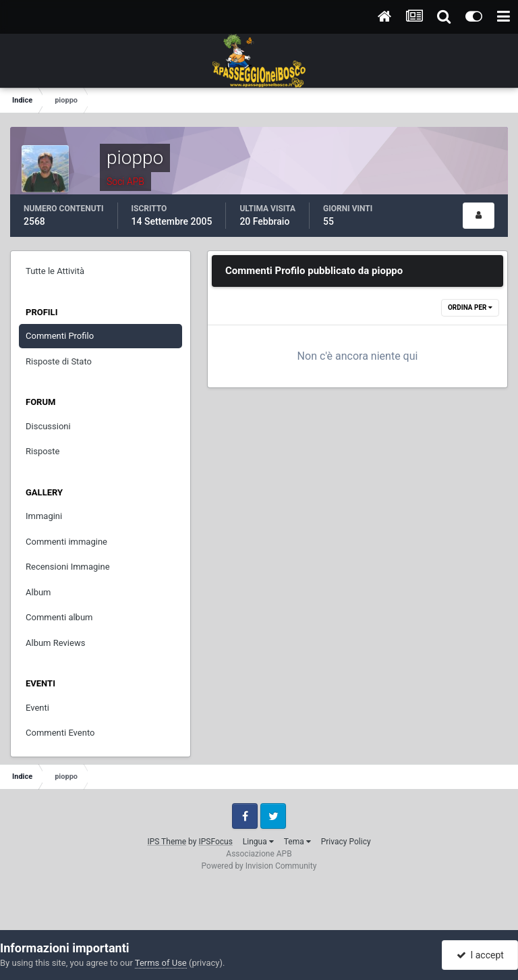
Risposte (42, 451)
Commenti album (59, 617)
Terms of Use (161, 963)
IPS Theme (167, 842)
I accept (480, 955)
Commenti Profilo (60, 336)
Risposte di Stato (59, 361)
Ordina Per (470, 307)
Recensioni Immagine (68, 567)
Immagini (44, 516)
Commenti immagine (66, 542)
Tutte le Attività (55, 271)
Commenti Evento (60, 733)
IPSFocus (215, 842)
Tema (297, 842)
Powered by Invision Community (259, 866)
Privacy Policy (346, 842)
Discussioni (48, 426)
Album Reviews (55, 643)
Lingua (258, 842)
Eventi (37, 708)
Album (38, 592)
